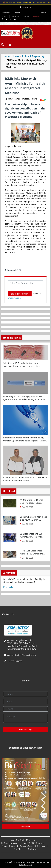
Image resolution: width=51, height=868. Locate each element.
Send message (26, 729)
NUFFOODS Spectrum (34, 843)
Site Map (18, 849)
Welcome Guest (6, 12)
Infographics (5, 16)
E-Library (17, 12)
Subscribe (26, 16)
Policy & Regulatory (33, 56)
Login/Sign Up (36, 16)
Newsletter (44, 12)
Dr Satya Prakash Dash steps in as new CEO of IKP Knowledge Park (33, 518)
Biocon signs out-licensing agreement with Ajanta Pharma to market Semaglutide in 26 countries (24, 398)
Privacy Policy (8, 846)
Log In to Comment (20, 294)
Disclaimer (32, 849)
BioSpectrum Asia (10, 843)
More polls (8, 587)
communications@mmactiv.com (21, 655)
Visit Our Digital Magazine (23, 840)
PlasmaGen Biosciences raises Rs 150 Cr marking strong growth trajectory (31, 552)
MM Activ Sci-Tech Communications (32, 862)
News (16, 56)
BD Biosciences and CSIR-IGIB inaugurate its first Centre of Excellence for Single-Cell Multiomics (32, 535)
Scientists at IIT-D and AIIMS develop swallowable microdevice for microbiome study (23, 365)
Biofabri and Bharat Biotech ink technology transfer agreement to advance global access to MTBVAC (24, 439)
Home (6, 56)
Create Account (15, 298)
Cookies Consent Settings (32, 846)
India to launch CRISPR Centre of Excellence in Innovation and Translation (25, 479)
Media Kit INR (16, 16)
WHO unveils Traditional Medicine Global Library (31, 501)
